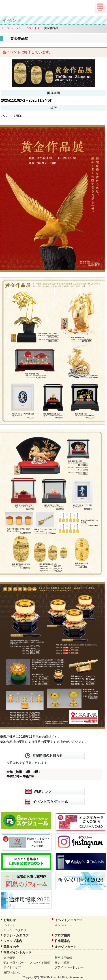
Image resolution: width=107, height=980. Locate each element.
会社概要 (9, 958)
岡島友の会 (11, 947)
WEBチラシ (54, 791)
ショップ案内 (13, 941)
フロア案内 (62, 935)
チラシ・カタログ (15, 930)
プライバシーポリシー (69, 967)
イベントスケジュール (54, 802)
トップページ (10, 28)
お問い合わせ (12, 972)
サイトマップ (12, 967)
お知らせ (10, 920)
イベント (31, 28)
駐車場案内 (62, 941)
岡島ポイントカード (17, 952)
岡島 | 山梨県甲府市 (26, 7)
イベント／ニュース (69, 920)
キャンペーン (63, 925)
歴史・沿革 (62, 963)
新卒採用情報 (63, 958)
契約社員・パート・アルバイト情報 (27, 963)
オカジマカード (66, 947)
